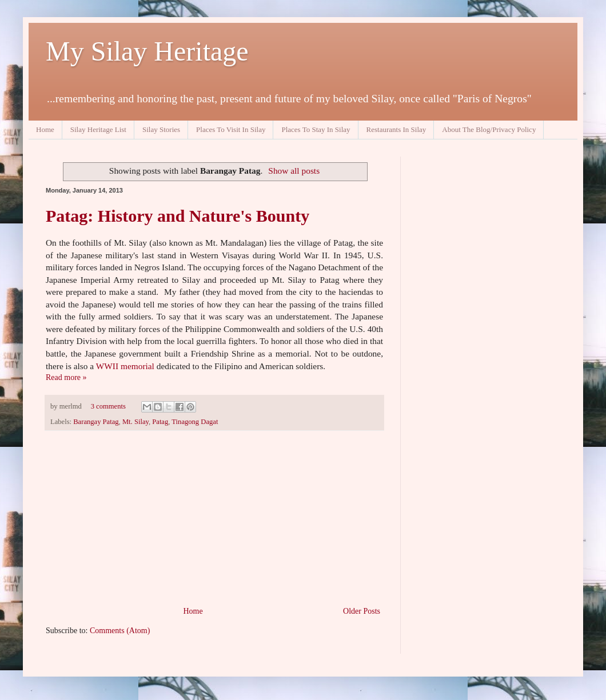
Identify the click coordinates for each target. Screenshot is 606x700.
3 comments (108, 406)
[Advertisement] (214, 518)
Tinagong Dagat (195, 422)
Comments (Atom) (120, 631)
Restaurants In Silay (396, 129)
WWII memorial (125, 366)
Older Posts (362, 611)
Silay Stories (161, 129)
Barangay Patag (96, 422)
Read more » (66, 377)
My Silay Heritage (147, 51)
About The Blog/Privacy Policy (489, 129)
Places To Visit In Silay (231, 129)
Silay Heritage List (98, 129)
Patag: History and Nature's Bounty (178, 216)
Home (45, 129)
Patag (160, 422)
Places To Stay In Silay (316, 129)
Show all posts (294, 171)
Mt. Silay (135, 422)
